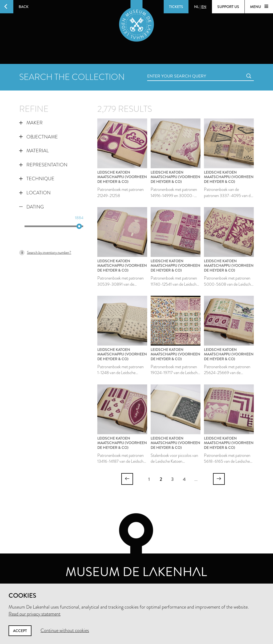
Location (35, 193)
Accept (20, 631)
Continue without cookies (65, 630)
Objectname (39, 137)
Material (34, 151)
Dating (31, 207)
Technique (37, 179)
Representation (43, 165)
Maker (31, 123)
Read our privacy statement (35, 614)
